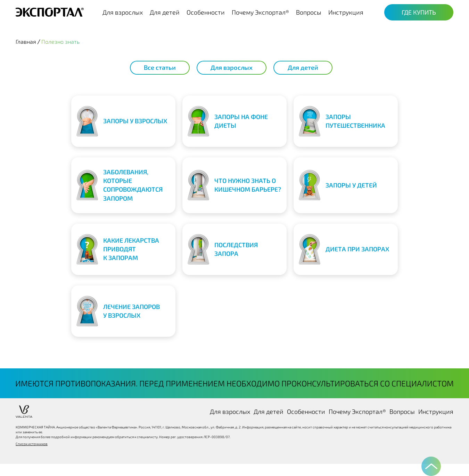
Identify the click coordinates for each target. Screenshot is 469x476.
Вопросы (309, 12)
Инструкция (346, 12)
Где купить (419, 12)
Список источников (32, 444)
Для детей (165, 12)
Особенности (206, 12)
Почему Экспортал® (260, 12)
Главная (26, 41)
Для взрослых (123, 12)
